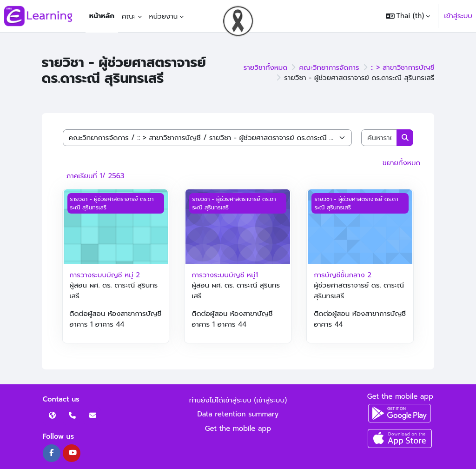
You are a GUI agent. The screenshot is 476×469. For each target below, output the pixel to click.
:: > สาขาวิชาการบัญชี (403, 67)
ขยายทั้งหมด (401, 163)
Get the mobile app (238, 429)
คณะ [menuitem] (129, 16)
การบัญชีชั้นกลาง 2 (343, 275)
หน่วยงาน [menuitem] (164, 16)
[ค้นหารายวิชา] (379, 138)
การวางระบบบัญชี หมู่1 (225, 275)
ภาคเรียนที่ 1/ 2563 (96, 176)
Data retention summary (238, 414)
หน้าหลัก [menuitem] (102, 16)
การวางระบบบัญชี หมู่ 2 (105, 275)
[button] (408, 16)
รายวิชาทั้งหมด (266, 67)
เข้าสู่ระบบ (458, 16)
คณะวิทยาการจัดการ (329, 67)
